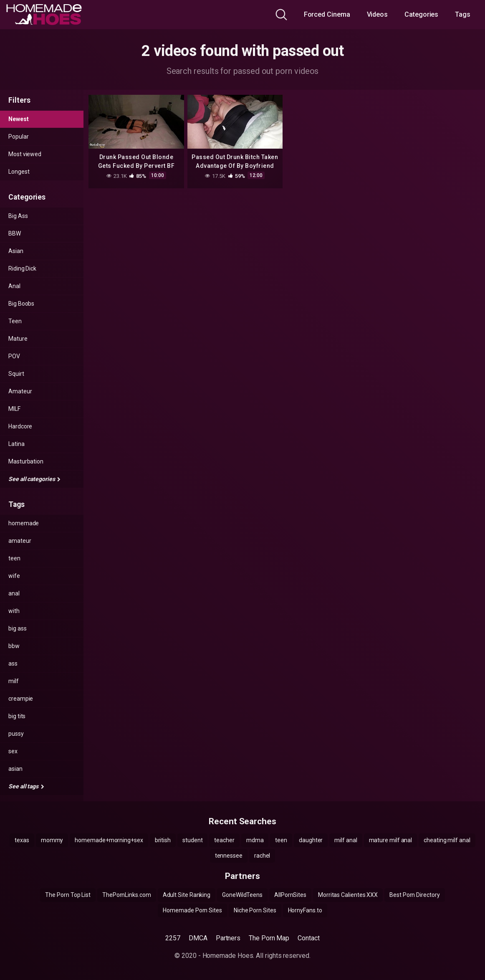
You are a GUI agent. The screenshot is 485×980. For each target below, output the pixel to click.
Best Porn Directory (414, 895)
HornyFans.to (305, 910)
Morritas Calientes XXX (348, 895)
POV (14, 356)
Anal (14, 286)
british (163, 840)
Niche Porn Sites (255, 910)
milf (14, 681)
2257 (173, 938)
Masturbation (26, 461)
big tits (17, 716)
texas (22, 840)
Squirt (16, 374)
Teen (15, 321)
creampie (21, 699)
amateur (20, 541)
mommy (52, 840)
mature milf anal (391, 840)
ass (13, 663)
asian (15, 769)
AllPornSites (290, 895)
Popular (18, 137)
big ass (17, 628)
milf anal (346, 840)
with (14, 611)
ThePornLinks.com (127, 895)
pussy (16, 734)
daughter (311, 840)
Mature (18, 339)
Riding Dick (22, 268)
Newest (19, 119)
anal (14, 593)
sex (13, 751)
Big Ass (18, 216)
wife (14, 576)
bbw (14, 646)
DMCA (198, 938)
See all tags (26, 786)
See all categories (34, 479)
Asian (16, 251)
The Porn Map (269, 938)
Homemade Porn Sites (192, 910)
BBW (15, 233)
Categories (421, 14)
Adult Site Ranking (187, 895)
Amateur (20, 391)
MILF (14, 409)
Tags (463, 14)
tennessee (229, 856)
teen (14, 558)
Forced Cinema (327, 14)
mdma (255, 840)
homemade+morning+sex (109, 840)
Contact (308, 938)
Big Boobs (21, 304)
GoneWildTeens (242, 895)
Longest (19, 172)
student (192, 840)
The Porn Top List (68, 895)
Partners (228, 938)
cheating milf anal (447, 840)
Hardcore (20, 426)
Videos (378, 14)
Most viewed (25, 154)
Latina (16, 444)
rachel (262, 856)
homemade (24, 523)
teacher (224, 840)
